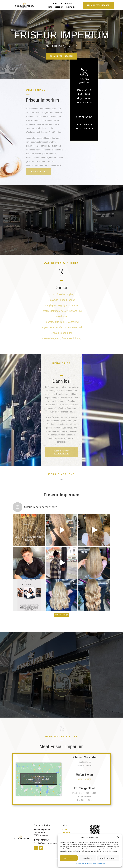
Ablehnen (88, 858)
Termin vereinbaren (98, 5)
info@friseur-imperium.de (48, 843)
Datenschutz (92, 863)
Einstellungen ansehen (108, 858)
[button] (118, 837)
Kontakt (70, 7)
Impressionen (56, 7)
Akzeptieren (69, 858)
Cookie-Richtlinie (80, 863)
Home (54, 3)
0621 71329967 (43, 840)
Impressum (101, 863)
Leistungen (66, 3)
